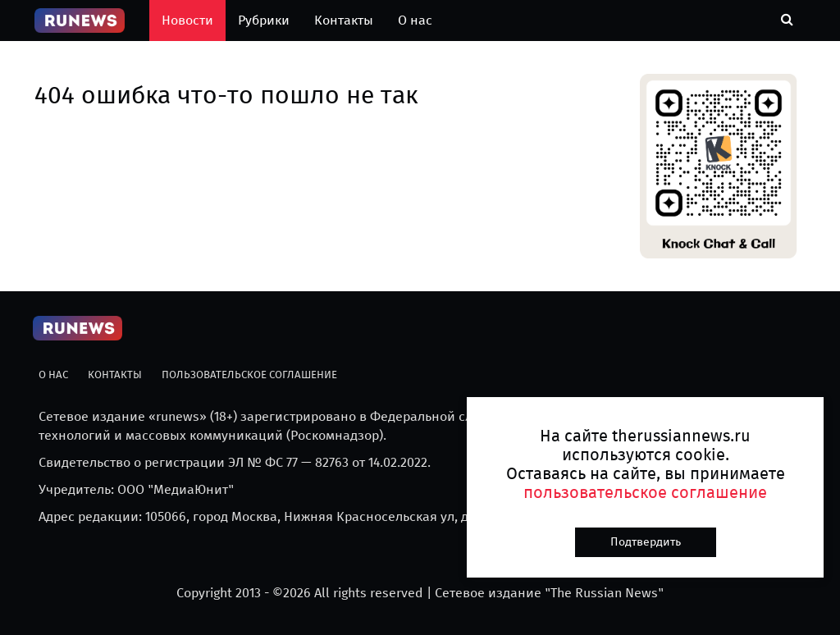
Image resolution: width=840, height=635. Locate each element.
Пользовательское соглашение (249, 375)
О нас (415, 20)
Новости (187, 20)
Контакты (344, 20)
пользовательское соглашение (645, 492)
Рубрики (264, 20)
